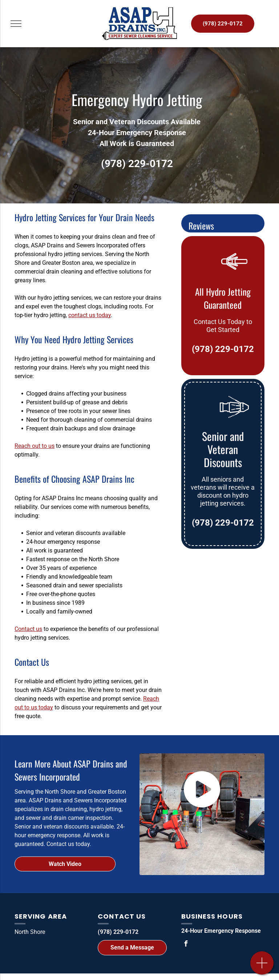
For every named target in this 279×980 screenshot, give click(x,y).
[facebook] (186, 945)
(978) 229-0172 (137, 164)
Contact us (28, 629)
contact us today (90, 315)
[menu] (16, 24)
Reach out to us (35, 446)
